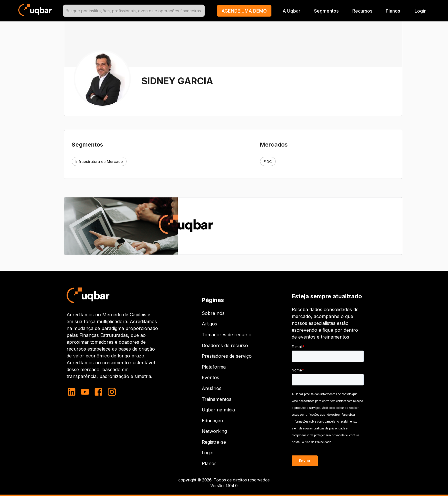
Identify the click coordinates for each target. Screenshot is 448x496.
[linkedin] (73, 392)
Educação (212, 421)
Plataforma (214, 367)
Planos (393, 11)
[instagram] (112, 392)
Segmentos (326, 11)
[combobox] (134, 11)
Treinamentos (217, 399)
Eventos (210, 377)
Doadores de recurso (225, 345)
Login (208, 453)
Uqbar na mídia (218, 410)
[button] (244, 11)
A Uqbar (291, 11)
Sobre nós (213, 313)
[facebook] (98, 392)
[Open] (202, 11)
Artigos (209, 324)
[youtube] (85, 392)
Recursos (362, 11)
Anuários (212, 388)
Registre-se (214, 442)
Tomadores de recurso (227, 335)
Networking (214, 431)
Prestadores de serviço (227, 356)
